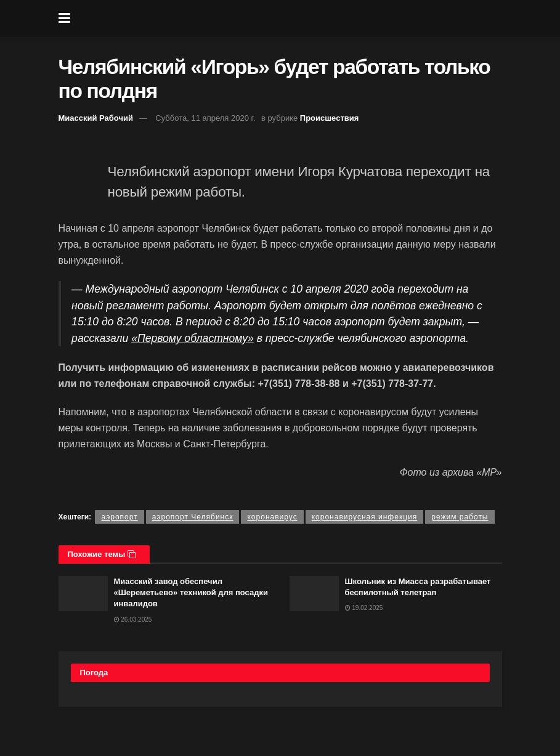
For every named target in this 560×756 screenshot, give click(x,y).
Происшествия (330, 118)
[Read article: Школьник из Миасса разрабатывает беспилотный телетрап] (314, 594)
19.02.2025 (364, 608)
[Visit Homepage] (289, 18)
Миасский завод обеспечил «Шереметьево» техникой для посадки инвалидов (191, 592)
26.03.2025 (133, 620)
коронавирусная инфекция (365, 517)
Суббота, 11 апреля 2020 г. (205, 118)
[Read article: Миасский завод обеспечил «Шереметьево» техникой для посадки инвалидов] (83, 594)
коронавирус (272, 517)
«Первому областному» (193, 338)
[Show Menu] (64, 18)
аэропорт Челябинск (193, 517)
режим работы (460, 517)
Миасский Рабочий (96, 118)
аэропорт (119, 517)
